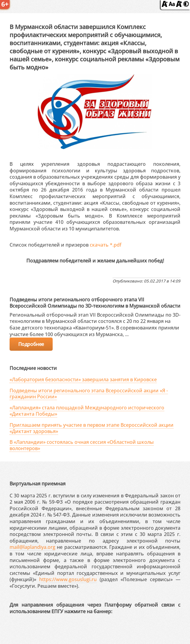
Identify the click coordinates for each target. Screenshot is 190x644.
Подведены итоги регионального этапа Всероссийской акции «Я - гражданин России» (89, 394)
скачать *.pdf (106, 245)
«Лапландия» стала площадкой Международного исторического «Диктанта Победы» (87, 411)
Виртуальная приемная (38, 484)
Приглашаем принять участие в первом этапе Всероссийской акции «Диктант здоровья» (92, 428)
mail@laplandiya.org (32, 547)
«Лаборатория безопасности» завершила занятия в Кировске (83, 379)
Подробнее (31, 344)
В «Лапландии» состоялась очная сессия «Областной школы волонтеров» (82, 445)
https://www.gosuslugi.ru (68, 579)
